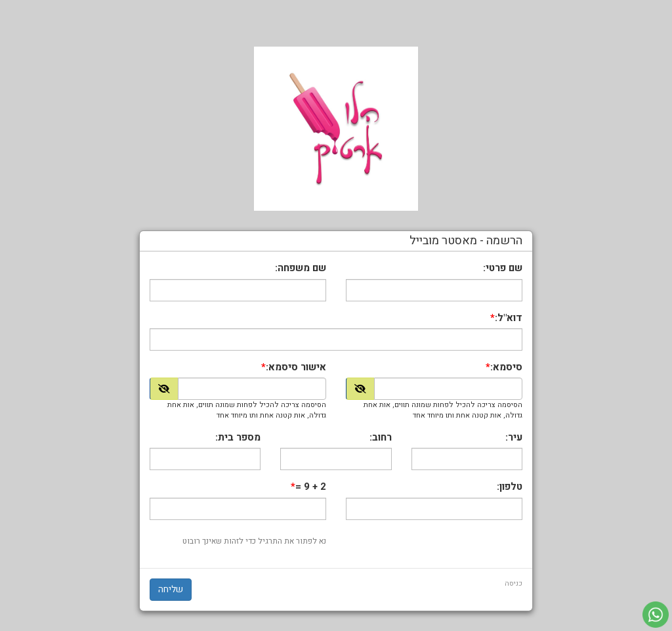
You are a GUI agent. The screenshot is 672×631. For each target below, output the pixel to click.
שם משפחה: (301, 268)
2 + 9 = (311, 487)
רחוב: (381, 438)
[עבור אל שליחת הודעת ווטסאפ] (656, 615)
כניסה (514, 584)
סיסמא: (506, 367)
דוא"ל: (509, 318)
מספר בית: (238, 438)
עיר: (514, 438)
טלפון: (510, 487)
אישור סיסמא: (296, 367)
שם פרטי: (503, 268)
